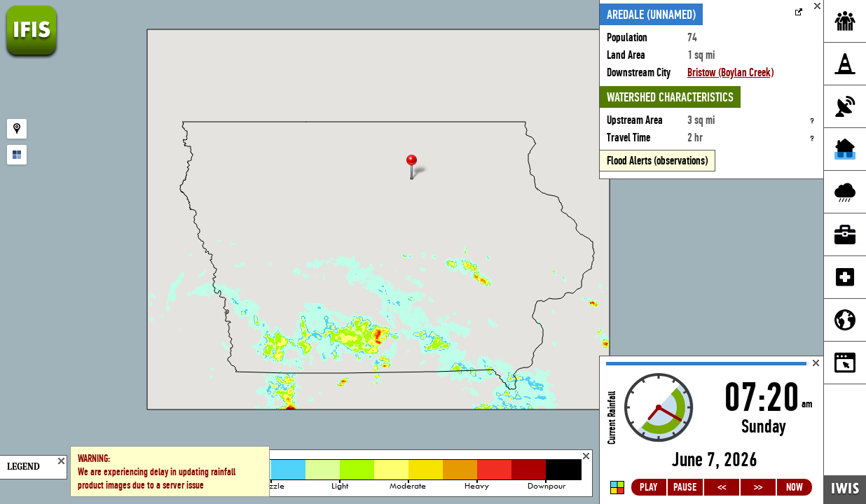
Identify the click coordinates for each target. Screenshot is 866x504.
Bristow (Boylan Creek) (730, 72)
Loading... (712, 430)
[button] (418, 168)
